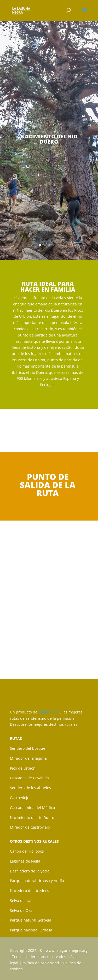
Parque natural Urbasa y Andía (37, 881)
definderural (49, 712)
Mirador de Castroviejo (30, 827)
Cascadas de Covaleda (29, 778)
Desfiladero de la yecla (30, 871)
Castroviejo (20, 798)
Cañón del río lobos (27, 851)
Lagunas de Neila (25, 861)
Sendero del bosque (28, 748)
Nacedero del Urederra (30, 891)
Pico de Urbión (23, 768)
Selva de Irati (21, 901)
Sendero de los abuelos (30, 788)
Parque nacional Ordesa (31, 930)
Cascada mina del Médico (32, 808)
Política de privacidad (40, 963)
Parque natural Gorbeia (31, 920)
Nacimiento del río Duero (32, 817)
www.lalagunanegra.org (67, 950)
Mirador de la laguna (28, 758)
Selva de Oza (21, 910)
